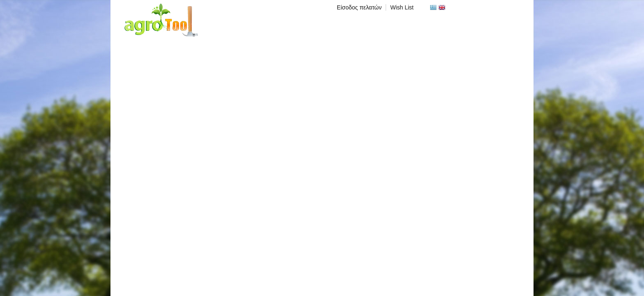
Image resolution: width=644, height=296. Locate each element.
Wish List (402, 7)
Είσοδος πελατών (359, 7)
